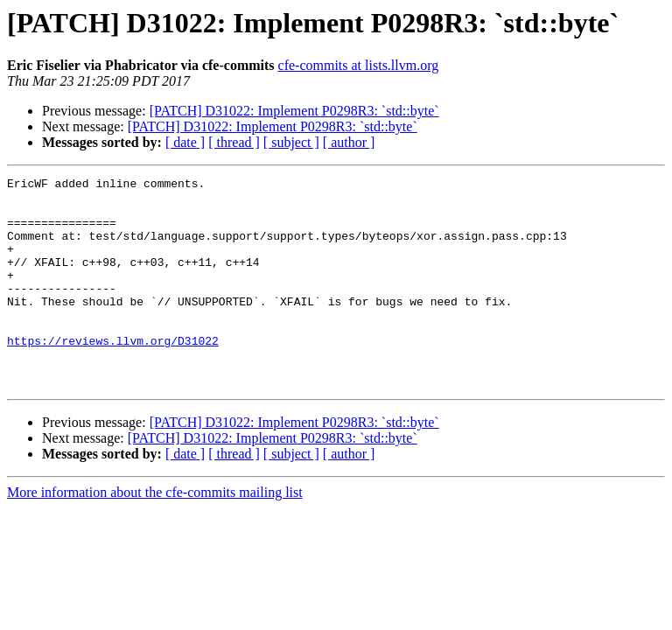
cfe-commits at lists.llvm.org (359, 65)
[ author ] (349, 142)
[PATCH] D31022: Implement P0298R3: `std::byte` (294, 111)
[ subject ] (291, 142)
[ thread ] (234, 142)
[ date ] (185, 142)
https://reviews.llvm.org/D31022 (113, 374)
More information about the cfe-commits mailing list (155, 534)
